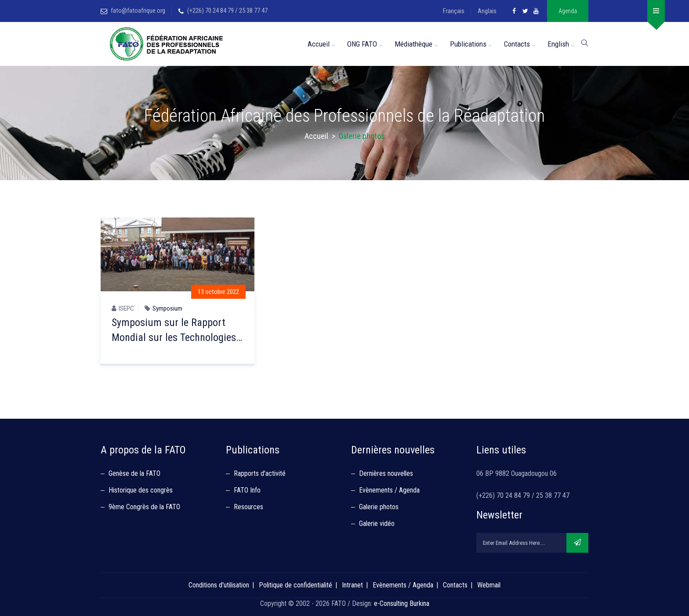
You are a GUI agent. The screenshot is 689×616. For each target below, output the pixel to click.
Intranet (352, 585)
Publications (468, 44)
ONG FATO (362, 44)
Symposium (167, 308)
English (558, 44)
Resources (248, 507)
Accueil (319, 44)
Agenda (568, 11)
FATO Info (247, 490)
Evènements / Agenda (389, 490)
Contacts (517, 44)
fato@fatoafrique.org (138, 11)
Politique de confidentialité (296, 585)
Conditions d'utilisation (219, 585)
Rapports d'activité (260, 473)
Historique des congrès (141, 490)
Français (454, 11)
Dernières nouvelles (386, 473)
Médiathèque (413, 44)
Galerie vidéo (377, 524)
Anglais (487, 11)
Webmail (489, 585)
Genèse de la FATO (134, 473)
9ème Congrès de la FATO (144, 507)
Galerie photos (379, 507)
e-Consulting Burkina (402, 603)
